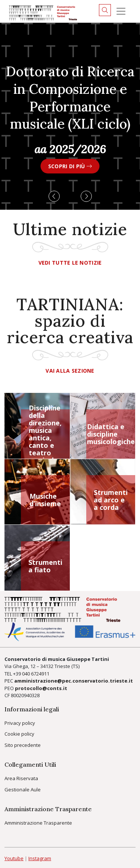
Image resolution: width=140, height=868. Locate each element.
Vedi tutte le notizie (70, 263)
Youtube (14, 858)
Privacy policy (20, 723)
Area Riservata (21, 778)
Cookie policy (19, 734)
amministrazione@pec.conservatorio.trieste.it (74, 681)
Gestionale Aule (23, 789)
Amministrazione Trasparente (38, 823)
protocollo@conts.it (41, 688)
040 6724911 (36, 674)
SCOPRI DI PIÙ (70, 166)
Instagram (40, 858)
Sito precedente (23, 745)
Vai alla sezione (70, 371)
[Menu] (121, 11)
